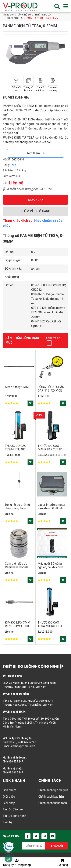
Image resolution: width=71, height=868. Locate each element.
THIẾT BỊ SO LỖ (15, 18)
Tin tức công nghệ (14, 816)
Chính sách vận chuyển (53, 790)
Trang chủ (8, 15)
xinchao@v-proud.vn (23, 746)
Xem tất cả (53, 341)
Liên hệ (8, 822)
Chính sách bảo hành (52, 797)
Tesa (13, 165)
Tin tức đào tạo (13, 809)
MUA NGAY (36, 200)
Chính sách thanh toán (53, 803)
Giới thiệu (9, 797)
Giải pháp (9, 803)
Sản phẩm (9, 790)
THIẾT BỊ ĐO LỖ (43, 15)
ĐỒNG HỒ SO (24, 15)
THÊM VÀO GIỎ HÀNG (35, 211)
